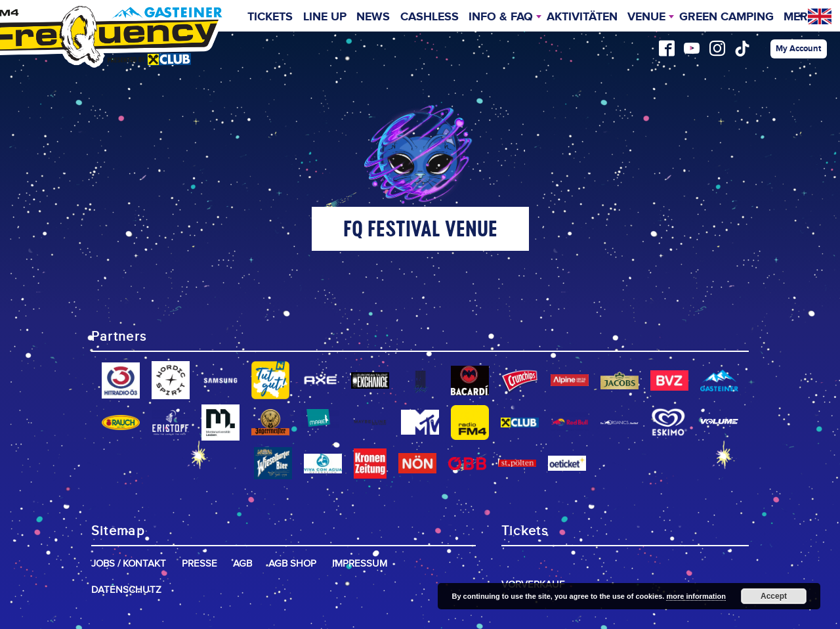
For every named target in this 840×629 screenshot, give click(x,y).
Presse (199, 564)
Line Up (325, 17)
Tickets (270, 17)
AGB (242, 564)
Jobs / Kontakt (129, 564)
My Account (798, 49)
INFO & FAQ (501, 17)
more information (696, 596)
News (373, 17)
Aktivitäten (582, 17)
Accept (774, 596)
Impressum (360, 564)
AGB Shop (292, 564)
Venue (646, 17)
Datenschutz (126, 590)
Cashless (430, 17)
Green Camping (726, 17)
